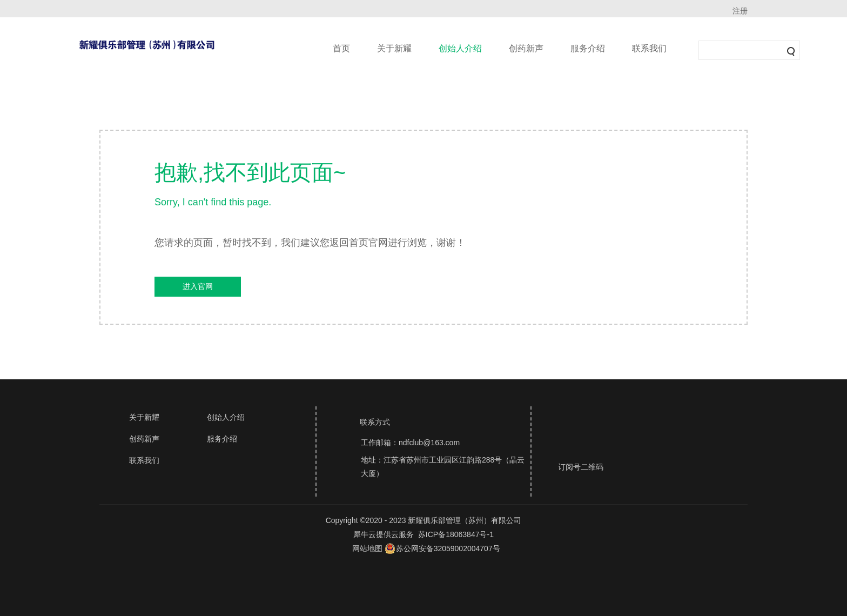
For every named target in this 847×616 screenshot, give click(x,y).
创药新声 (526, 48)
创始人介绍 (460, 48)
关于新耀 (394, 48)
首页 (341, 48)
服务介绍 (588, 48)
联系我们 (649, 48)
